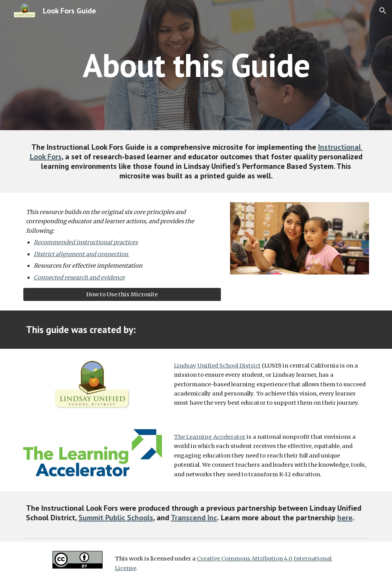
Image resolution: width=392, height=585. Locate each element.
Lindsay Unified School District (217, 366)
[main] (196, 65)
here (345, 518)
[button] (383, 11)
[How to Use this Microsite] (122, 295)
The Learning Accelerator (210, 437)
